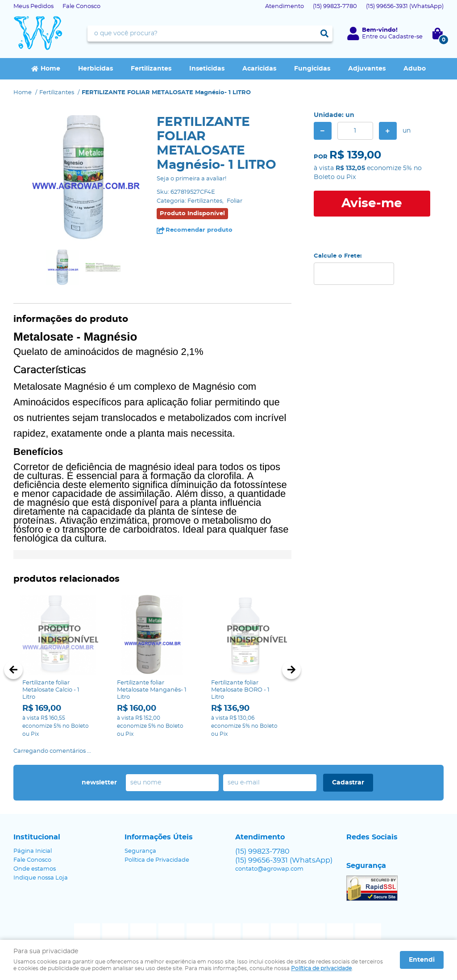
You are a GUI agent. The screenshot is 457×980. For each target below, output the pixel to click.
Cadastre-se (405, 37)
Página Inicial (33, 851)
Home (50, 69)
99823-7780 (335, 6)
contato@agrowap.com (269, 869)
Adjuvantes (367, 69)
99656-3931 (405, 6)
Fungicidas (312, 69)
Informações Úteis (159, 837)
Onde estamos (35, 869)
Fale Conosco (81, 6)
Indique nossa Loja (41, 878)
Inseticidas (207, 69)
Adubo (415, 69)
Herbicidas (96, 69)
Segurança (140, 851)
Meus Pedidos (33, 6)
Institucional (37, 837)
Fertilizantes (151, 69)
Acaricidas (259, 69)
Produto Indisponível (58, 635)
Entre (370, 37)
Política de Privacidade (157, 860)
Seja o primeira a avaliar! (191, 179)
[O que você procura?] (324, 33)
